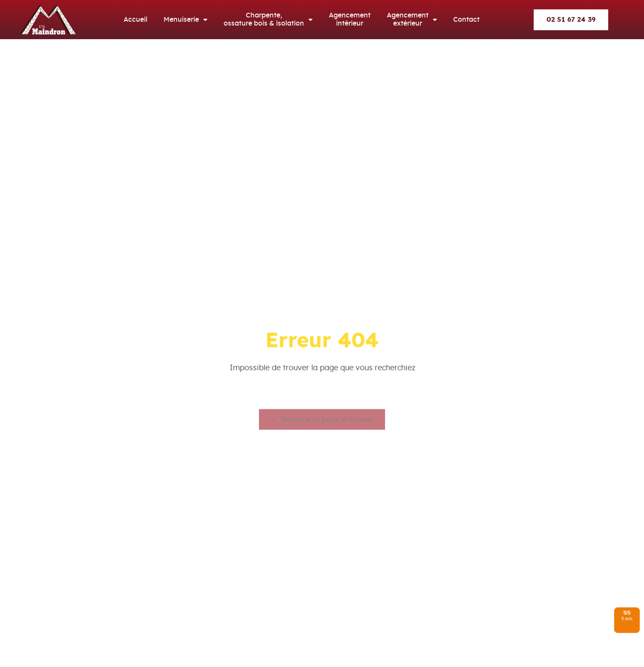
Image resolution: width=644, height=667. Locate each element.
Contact (466, 20)
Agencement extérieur (412, 20)
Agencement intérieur (350, 19)
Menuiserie (185, 20)
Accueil (135, 20)
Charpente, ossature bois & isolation (268, 20)
